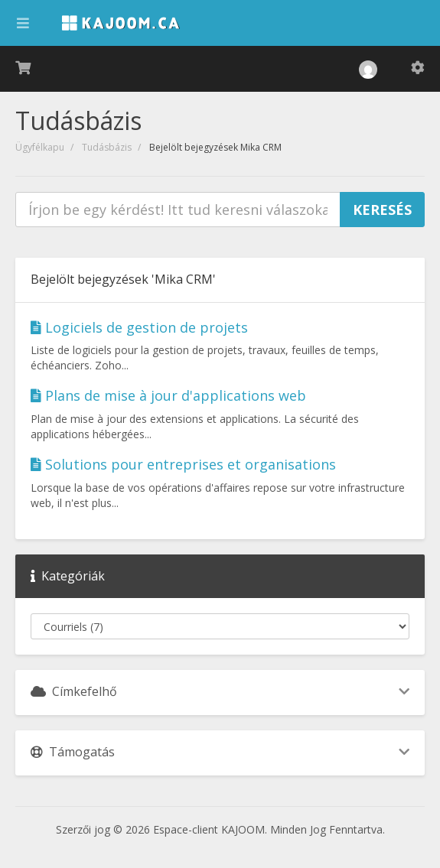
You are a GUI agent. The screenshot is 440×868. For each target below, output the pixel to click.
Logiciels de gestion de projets (139, 327)
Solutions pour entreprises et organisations (183, 464)
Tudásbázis (107, 147)
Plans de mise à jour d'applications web (168, 395)
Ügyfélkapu (40, 147)
